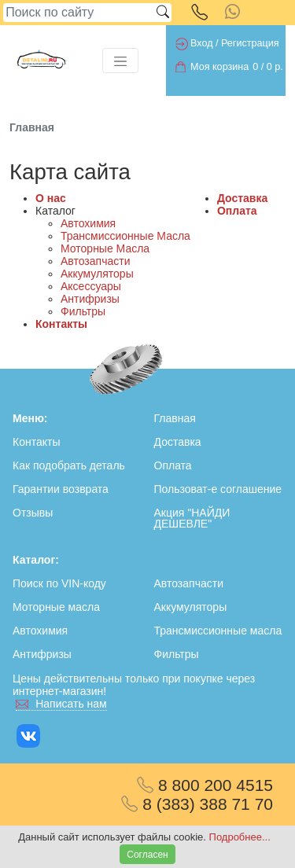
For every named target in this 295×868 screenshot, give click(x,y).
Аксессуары (91, 286)
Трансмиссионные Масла (125, 236)
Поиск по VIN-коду (59, 583)
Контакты (61, 324)
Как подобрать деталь (69, 465)
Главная (175, 418)
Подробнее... (240, 837)
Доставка (242, 198)
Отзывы (33, 513)
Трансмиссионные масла (218, 631)
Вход (202, 43)
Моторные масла (56, 607)
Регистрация (250, 43)
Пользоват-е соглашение (218, 489)
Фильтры (83, 311)
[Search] (79, 13)
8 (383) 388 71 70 (197, 804)
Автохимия (88, 223)
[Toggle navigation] (120, 61)
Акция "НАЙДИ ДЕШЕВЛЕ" (192, 518)
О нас (51, 198)
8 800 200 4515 (205, 785)
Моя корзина (219, 67)
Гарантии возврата (61, 489)
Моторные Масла (105, 248)
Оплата (237, 211)
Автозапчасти (95, 261)
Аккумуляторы (97, 274)
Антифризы (90, 299)
